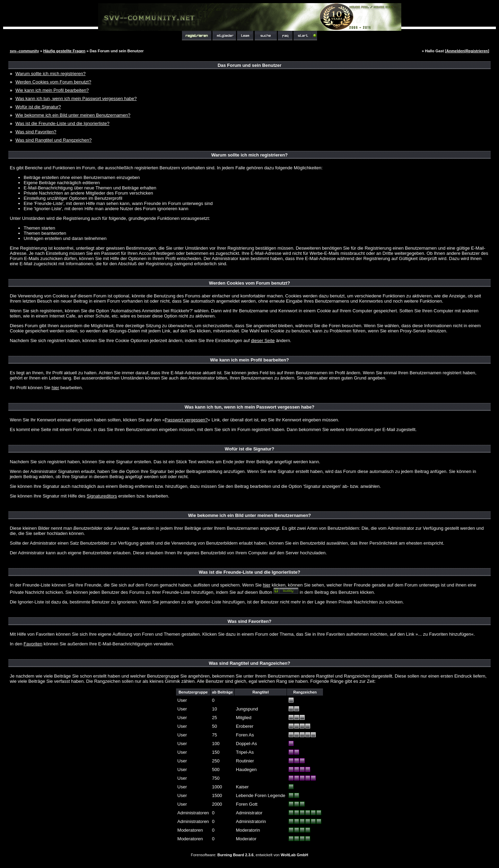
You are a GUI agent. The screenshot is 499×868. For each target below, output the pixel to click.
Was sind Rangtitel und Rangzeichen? (53, 140)
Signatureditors (102, 496)
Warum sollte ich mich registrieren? (50, 74)
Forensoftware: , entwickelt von (249, 855)
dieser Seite (263, 341)
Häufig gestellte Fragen (64, 51)
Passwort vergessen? (186, 420)
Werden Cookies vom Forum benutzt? (53, 82)
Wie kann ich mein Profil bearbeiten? (52, 90)
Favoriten (33, 644)
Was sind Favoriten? (36, 132)
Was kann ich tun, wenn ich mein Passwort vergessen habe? (76, 99)
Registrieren (477, 51)
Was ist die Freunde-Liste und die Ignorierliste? (62, 123)
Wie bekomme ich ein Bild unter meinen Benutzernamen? (73, 115)
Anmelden (456, 51)
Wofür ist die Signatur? (38, 107)
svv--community (24, 51)
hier (55, 388)
